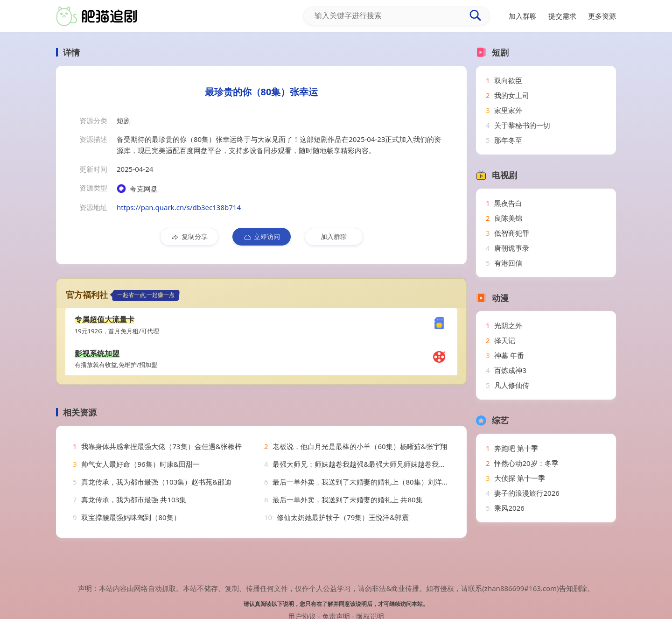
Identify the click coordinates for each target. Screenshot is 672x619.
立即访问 (262, 237)
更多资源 (602, 16)
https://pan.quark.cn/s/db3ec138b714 (179, 207)
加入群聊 (334, 236)
